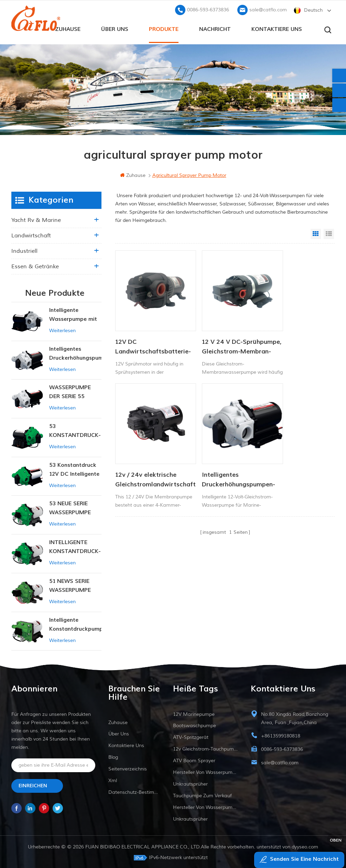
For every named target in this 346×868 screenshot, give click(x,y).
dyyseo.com (305, 846)
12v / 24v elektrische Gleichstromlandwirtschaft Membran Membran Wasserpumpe (297, 334)
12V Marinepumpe (194, 713)
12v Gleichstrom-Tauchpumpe (205, 748)
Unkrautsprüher (190, 783)
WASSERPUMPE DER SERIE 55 (70, 391)
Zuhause (68, 28)
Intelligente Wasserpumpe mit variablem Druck (73, 314)
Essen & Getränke (35, 266)
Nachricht (215, 28)
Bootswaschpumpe (194, 725)
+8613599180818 (281, 735)
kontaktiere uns (277, 28)
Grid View (316, 233)
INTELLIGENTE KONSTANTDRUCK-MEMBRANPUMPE (75, 546)
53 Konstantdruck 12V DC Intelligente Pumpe (74, 469)
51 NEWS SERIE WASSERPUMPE (70, 585)
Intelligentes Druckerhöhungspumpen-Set (149, 454)
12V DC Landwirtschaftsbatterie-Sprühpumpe (149, 334)
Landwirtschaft (31, 235)
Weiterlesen (62, 330)
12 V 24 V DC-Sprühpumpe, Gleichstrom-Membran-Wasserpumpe (210, 334)
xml (113, 780)
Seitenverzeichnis (128, 768)
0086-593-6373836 (208, 9)
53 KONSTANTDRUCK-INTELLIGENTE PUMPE (75, 430)
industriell (24, 250)
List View (329, 233)
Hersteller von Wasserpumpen (205, 771)
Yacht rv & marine (36, 219)
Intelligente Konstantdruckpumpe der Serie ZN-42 (75, 624)
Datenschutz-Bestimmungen (134, 791)
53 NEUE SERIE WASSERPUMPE (70, 507)
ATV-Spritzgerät (191, 736)
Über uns (115, 28)
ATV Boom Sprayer (194, 760)
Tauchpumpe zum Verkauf (202, 795)
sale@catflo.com (268, 9)
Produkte (164, 28)
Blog (113, 756)
